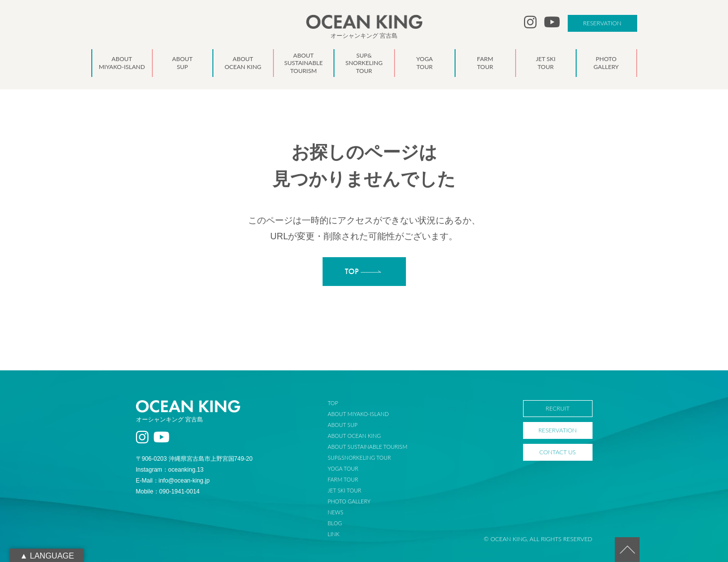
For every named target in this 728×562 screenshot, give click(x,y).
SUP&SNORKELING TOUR (359, 457)
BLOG (335, 523)
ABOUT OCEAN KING (354, 436)
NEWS (335, 512)
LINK (333, 534)
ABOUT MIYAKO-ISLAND (358, 414)
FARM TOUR (343, 479)
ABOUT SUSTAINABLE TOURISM (367, 447)
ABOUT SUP (342, 425)
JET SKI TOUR (344, 490)
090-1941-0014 (179, 492)
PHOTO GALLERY (349, 501)
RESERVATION (602, 23)
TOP (333, 403)
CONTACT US (558, 452)
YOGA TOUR (343, 468)
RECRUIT (557, 408)
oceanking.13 (186, 470)
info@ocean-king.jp (184, 481)
